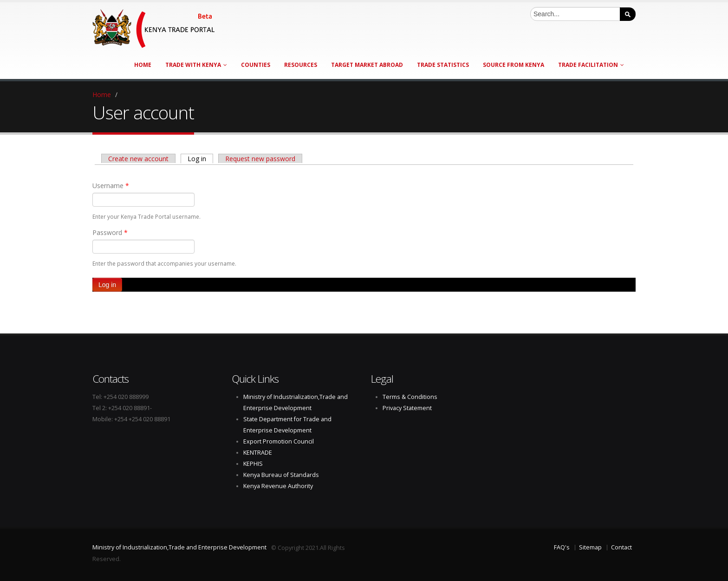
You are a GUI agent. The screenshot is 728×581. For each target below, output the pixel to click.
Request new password (260, 159)
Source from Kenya (513, 65)
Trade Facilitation (591, 65)
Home (143, 65)
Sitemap (590, 547)
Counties (256, 65)
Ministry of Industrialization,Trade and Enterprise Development (179, 547)
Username (111, 186)
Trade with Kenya (196, 65)
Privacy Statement (407, 408)
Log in (200, 158)
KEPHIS (253, 464)
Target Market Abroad (367, 65)
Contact (621, 547)
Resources (301, 65)
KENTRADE (258, 453)
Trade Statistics (443, 65)
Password (110, 232)
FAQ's (562, 547)
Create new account (138, 159)
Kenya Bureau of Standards (281, 475)
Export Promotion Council (279, 441)
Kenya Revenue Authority (278, 486)
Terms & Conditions (410, 397)
